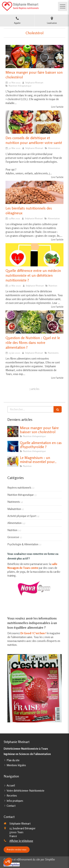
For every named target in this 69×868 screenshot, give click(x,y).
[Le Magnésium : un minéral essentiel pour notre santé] (13, 461)
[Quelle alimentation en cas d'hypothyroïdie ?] (13, 446)
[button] (8, 862)
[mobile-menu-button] (63, 6)
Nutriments (14, 502)
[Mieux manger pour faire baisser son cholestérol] (34, 57)
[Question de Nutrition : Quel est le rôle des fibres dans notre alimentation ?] (34, 322)
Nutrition (12, 530)
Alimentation (14, 523)
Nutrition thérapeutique (21, 495)
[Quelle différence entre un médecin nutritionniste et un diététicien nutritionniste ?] (34, 255)
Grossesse (13, 537)
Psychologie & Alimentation (23, 544)
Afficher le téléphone (21, 841)
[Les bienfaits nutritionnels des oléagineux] (34, 192)
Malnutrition (14, 509)
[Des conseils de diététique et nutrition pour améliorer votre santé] (34, 122)
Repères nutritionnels (19, 488)
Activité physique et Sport (22, 516)
